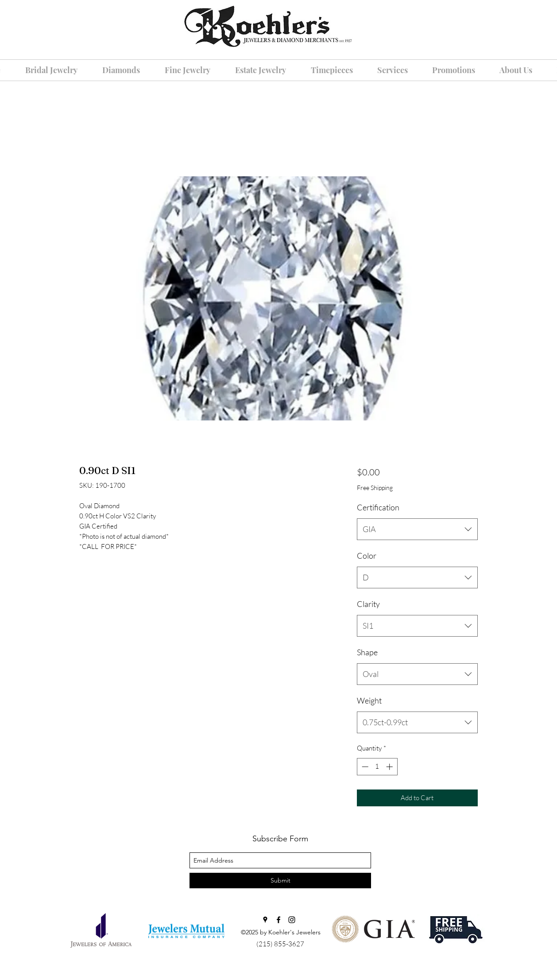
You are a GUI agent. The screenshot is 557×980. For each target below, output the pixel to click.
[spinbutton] (377, 767)
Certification (378, 507)
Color (367, 556)
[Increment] (390, 767)
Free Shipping (375, 488)
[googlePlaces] (265, 920)
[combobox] (417, 529)
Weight (369, 700)
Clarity (368, 604)
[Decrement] (364, 767)
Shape (367, 652)
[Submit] (280, 881)
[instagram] (292, 920)
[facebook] (278, 920)
